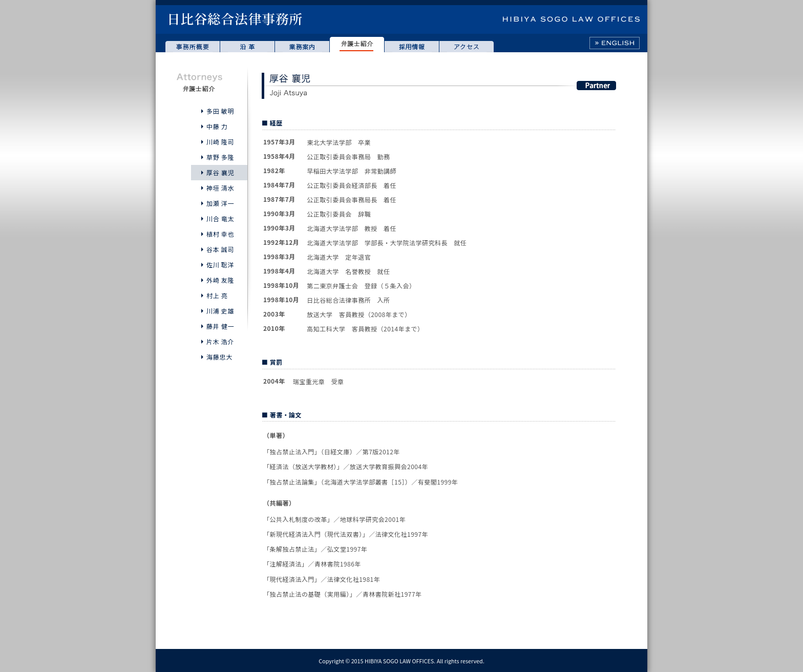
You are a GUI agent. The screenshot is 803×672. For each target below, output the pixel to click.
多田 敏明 (220, 111)
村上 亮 (217, 295)
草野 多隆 (220, 157)
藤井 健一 (220, 326)
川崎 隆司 (220, 142)
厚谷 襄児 (220, 172)
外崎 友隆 (220, 280)
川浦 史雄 (220, 311)
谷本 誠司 (220, 249)
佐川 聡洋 (220, 265)
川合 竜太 (220, 218)
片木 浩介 (220, 341)
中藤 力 (217, 126)
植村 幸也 (220, 234)
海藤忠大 (219, 357)
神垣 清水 (220, 188)
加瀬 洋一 (220, 203)
